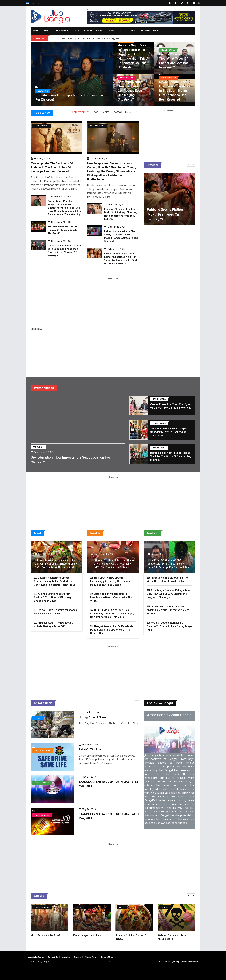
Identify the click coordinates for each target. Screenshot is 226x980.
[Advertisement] (169, 131)
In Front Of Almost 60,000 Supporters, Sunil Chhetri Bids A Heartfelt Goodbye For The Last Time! (169, 564)
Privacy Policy (91, 957)
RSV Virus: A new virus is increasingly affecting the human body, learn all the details (110, 581)
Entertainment (62, 31)
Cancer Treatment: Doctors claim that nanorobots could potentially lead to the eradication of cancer (112, 564)
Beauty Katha (127, 78)
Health (105, 112)
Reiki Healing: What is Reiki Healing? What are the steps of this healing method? (171, 456)
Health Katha (168, 50)
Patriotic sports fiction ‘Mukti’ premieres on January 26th (165, 214)
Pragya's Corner (43, 750)
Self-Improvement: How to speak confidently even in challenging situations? (132, 91)
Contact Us (53, 957)
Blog (134, 31)
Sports (100, 31)
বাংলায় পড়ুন (33, 3)
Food (76, 31)
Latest (46, 31)
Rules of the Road (91, 749)
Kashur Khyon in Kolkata (87, 935)
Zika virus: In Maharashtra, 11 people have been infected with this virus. (111, 597)
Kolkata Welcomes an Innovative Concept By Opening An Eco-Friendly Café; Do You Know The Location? (56, 564)
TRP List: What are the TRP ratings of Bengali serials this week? (63, 230)
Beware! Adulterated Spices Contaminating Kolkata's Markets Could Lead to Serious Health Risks (54, 581)
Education (43, 91)
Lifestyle (87, 31)
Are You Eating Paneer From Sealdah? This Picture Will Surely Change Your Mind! (53, 597)
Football (117, 112)
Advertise (66, 957)
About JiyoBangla (36, 957)
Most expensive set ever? (46, 935)
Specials (145, 31)
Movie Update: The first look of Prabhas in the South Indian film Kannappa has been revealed (175, 91)
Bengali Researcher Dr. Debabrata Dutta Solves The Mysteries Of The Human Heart (112, 630)
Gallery (123, 31)
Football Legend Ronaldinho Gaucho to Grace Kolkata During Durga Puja (169, 626)
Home (36, 31)
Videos (111, 31)
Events (38, 718)
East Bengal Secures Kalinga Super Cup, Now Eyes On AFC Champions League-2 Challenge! (169, 594)
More (156, 31)
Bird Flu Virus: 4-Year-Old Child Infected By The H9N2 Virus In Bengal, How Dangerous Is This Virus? (112, 614)
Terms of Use (107, 957)
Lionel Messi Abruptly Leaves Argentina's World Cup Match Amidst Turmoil (168, 610)
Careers (77, 957)
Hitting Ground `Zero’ (93, 717)
